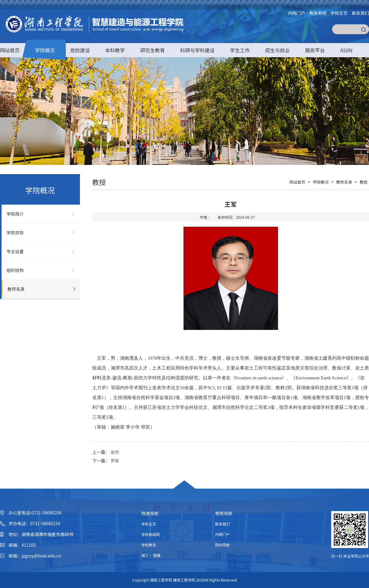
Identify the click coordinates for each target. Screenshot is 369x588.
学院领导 (15, 233)
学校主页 (339, 13)
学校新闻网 (151, 534)
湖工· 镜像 (151, 555)
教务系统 (318, 13)
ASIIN (346, 50)
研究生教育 (153, 50)
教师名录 (16, 289)
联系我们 (360, 13)
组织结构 (15, 270)
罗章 (115, 461)
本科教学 (115, 50)
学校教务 (149, 545)
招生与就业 (277, 50)
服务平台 (315, 50)
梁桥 (115, 452)
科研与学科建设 (197, 50)
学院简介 (15, 214)
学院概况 (45, 50)
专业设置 (15, 251)
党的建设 (80, 50)
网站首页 (10, 50)
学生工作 (240, 50)
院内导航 (223, 545)
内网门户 (297, 13)
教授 (363, 182)
